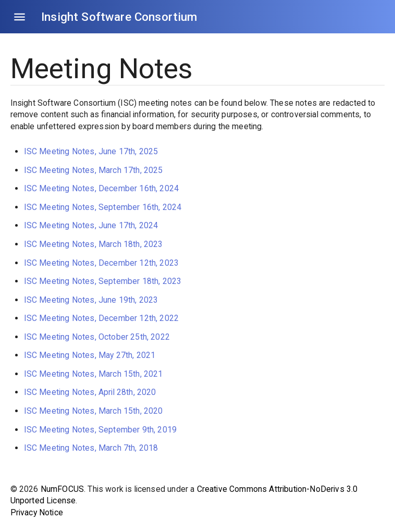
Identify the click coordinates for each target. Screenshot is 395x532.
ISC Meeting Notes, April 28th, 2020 (90, 392)
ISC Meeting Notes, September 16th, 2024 (103, 207)
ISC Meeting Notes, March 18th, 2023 (94, 244)
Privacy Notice (37, 512)
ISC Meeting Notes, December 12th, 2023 (101, 263)
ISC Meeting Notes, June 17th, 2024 (91, 225)
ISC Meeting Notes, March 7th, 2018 (91, 448)
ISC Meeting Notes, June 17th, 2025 (91, 151)
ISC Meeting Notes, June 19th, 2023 (91, 300)
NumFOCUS (62, 489)
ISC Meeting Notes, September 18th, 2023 (103, 281)
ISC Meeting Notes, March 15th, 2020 (94, 411)
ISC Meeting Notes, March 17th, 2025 (94, 170)
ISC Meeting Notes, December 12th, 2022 (101, 318)
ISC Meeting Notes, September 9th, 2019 (100, 430)
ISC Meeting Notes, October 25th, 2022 (97, 337)
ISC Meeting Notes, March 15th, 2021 (94, 374)
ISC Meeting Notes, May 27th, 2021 (90, 355)
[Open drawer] (20, 17)
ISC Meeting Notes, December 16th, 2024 (101, 188)
